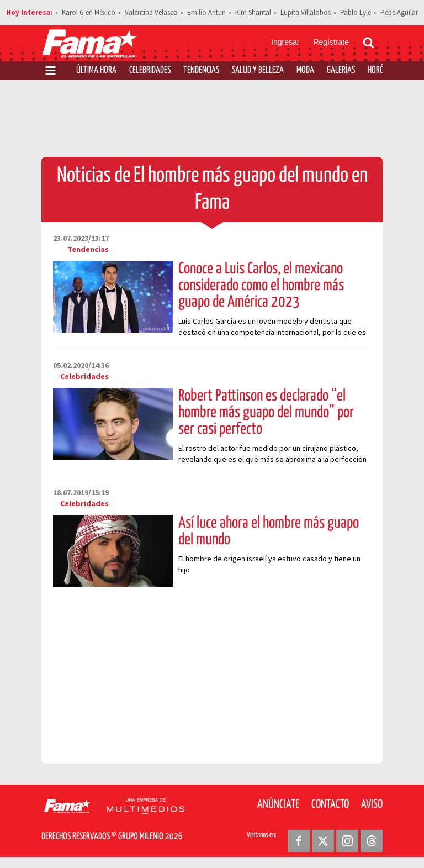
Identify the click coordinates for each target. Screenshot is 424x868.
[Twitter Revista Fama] (323, 841)
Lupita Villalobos (306, 13)
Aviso (372, 804)
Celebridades (150, 70)
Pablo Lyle (356, 13)
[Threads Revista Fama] (372, 841)
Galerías (341, 70)
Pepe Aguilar (399, 13)
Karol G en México (89, 13)
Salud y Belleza (258, 70)
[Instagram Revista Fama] (347, 841)
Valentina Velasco (151, 13)
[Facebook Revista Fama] (299, 841)
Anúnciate (278, 804)
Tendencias (201, 70)
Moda (305, 70)
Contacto (330, 804)
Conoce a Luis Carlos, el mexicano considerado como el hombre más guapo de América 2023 (261, 286)
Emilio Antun (206, 13)
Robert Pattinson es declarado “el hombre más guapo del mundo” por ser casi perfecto (266, 413)
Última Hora (96, 70)
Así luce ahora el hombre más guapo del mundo (269, 532)
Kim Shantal (253, 13)
